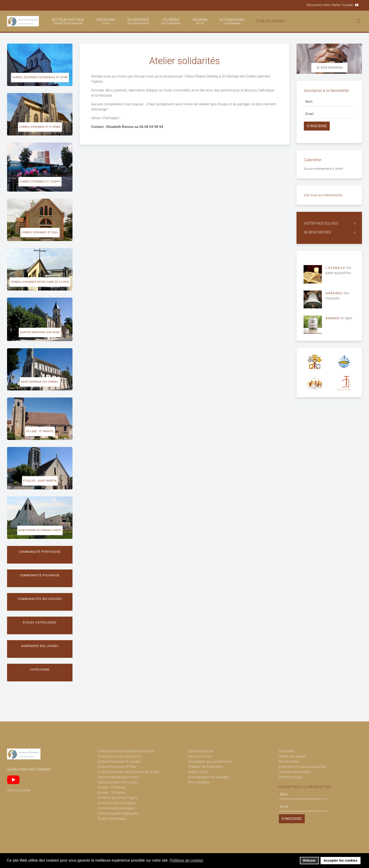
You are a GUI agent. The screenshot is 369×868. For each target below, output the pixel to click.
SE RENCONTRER (317, 232)
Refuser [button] (309, 860)
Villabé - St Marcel (40, 431)
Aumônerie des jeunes (40, 646)
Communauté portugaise (40, 552)
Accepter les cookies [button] (340, 860)
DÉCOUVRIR (106, 21)
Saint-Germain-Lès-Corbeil (118, 782)
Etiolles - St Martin (112, 793)
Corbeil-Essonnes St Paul (40, 232)
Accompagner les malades (209, 777)
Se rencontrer (289, 762)
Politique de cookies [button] (186, 860)
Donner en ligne (291, 777)
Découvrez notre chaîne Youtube (330, 5)
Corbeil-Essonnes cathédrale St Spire (40, 77)
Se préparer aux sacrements (210, 762)
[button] (206, 861)
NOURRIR (200, 21)
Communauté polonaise (40, 575)
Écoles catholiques (40, 622)
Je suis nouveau (329, 68)
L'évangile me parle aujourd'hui (302, 767)
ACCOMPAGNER (232, 21)
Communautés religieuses (40, 599)
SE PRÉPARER (138, 21)
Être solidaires (199, 782)
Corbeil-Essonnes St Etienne (40, 127)
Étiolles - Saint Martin (40, 481)
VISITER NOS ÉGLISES (321, 223)
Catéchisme (40, 670)
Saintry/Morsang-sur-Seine (40, 332)
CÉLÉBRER (171, 21)
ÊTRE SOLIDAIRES (271, 21)
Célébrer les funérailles (205, 767)
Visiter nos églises (293, 756)
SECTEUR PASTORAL (68, 21)
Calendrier (287, 751)
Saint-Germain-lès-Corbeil (40, 382)
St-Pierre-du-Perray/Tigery (118, 798)
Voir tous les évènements (323, 195)
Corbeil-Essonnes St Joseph (40, 182)
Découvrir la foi (200, 756)
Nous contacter (19, 790)
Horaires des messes (295, 772)
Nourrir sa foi (198, 772)
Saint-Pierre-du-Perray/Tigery (40, 530)
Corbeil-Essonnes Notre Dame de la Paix (40, 282)
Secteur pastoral (201, 751)
